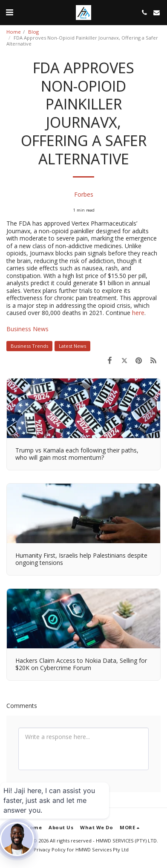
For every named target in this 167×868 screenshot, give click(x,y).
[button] (9, 12)
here (138, 313)
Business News (27, 329)
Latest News (72, 346)
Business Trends (29, 346)
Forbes (84, 194)
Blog (33, 32)
